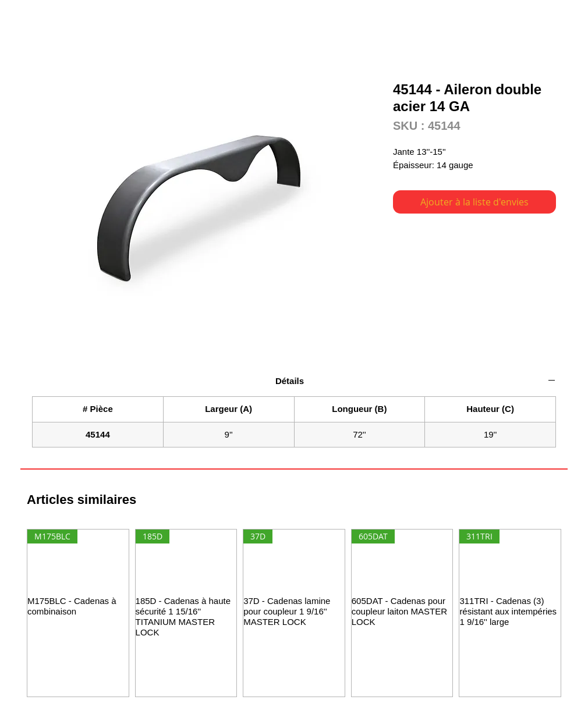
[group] (294, 613)
